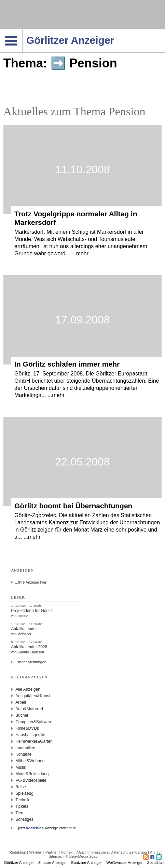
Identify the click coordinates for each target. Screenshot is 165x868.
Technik (22, 800)
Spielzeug (24, 793)
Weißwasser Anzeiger (124, 863)
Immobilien (25, 748)
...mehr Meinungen (31, 662)
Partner (52, 852)
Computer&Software (34, 722)
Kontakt (67, 852)
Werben (36, 852)
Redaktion (18, 852)
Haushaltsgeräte (30, 735)
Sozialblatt (156, 863)
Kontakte (23, 754)
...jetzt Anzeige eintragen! (45, 828)
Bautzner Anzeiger (86, 863)
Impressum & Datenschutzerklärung (117, 852)
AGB (80, 852)
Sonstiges (24, 819)
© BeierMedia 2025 (82, 856)
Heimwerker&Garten (34, 741)
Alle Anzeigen (28, 689)
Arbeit (21, 702)
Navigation (22, 31)
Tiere (20, 813)
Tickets (22, 806)
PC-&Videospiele (31, 780)
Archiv (155, 852)
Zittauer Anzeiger (52, 863)
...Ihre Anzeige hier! (31, 582)
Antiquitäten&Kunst (33, 696)
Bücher (22, 715)
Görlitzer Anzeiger (19, 863)
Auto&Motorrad (29, 709)
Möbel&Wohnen (30, 761)
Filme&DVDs (27, 728)
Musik (21, 767)
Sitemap (55, 856)
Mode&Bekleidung (32, 774)
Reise (21, 787)
